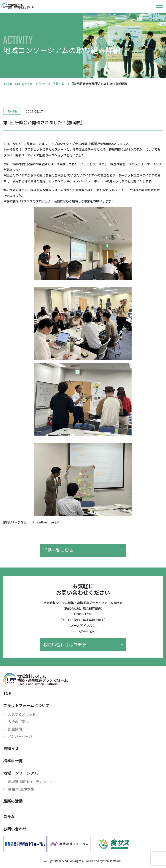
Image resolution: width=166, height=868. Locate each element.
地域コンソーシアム (21, 773)
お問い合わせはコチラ (83, 645)
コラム (9, 816)
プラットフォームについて (26, 705)
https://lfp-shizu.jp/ (44, 522)
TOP (7, 693)
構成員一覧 (13, 760)
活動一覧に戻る (83, 550)
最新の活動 (13, 801)
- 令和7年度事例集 (19, 789)
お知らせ (11, 748)
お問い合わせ (15, 829)
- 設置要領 (13, 729)
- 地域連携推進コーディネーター (30, 782)
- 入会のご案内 (16, 722)
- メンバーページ (18, 736)
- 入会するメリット (19, 714)
